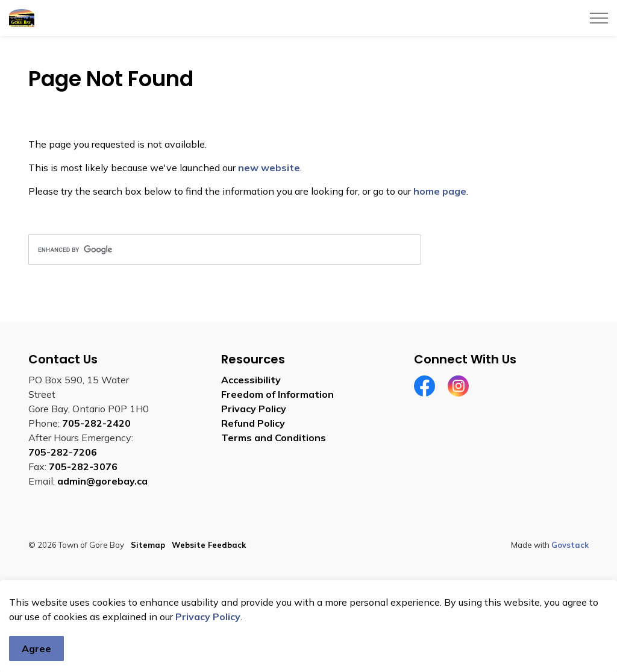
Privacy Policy (208, 645)
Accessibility (251, 380)
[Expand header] (599, 18)
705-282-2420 (96, 423)
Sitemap (148, 545)
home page (440, 191)
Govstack (570, 545)
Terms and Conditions (274, 438)
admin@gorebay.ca (102, 481)
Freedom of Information (277, 394)
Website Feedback (209, 545)
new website (269, 168)
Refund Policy (253, 423)
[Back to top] (308, 595)
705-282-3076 (83, 466)
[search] (225, 250)
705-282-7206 (63, 452)
